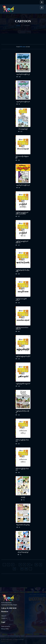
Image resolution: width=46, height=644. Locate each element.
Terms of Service (6, 626)
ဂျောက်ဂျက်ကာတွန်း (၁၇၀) (23, 185)
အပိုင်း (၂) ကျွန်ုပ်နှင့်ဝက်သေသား (22, 440)
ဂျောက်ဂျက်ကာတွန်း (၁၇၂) (23, 74)
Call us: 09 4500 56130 (9, 608)
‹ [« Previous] (4, 565)
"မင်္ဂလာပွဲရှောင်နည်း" (23, 129)
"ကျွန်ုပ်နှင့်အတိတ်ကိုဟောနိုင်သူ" (22, 412)
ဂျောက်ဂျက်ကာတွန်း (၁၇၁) (23, 102)
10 (14, 569)
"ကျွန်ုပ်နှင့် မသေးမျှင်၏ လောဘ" (21, 299)
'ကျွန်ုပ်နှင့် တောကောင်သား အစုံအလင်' (22, 328)
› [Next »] (30, 569)
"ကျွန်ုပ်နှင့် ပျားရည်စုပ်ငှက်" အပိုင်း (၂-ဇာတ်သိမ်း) (22, 213)
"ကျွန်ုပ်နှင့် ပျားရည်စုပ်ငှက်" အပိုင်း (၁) (22, 242)
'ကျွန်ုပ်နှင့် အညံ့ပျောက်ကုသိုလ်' (23, 356)
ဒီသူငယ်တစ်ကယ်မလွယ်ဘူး (23, 525)
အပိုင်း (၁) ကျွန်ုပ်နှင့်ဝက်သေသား (22, 469)
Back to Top (5, 642)
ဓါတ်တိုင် (23, 497)
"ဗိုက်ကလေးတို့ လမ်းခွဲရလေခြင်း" (22, 157)
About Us (4, 616)
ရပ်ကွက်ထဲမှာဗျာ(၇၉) (23, 552)
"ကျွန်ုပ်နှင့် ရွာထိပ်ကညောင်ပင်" (23, 384)
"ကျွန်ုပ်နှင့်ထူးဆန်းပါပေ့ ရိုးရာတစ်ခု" (23, 271)
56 (26, 569)
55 (22, 569)
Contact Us (4, 618)
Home (18, 26)
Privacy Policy (5, 629)
